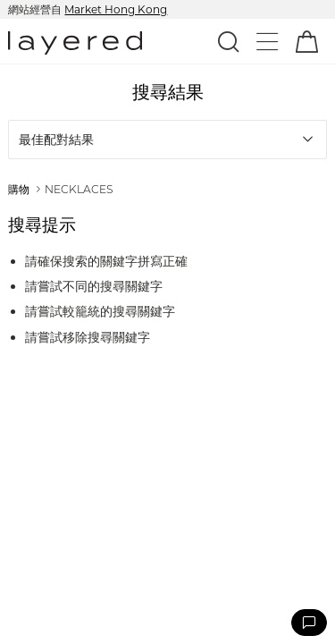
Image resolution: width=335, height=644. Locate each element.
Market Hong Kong (116, 9)
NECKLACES (79, 189)
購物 (19, 189)
